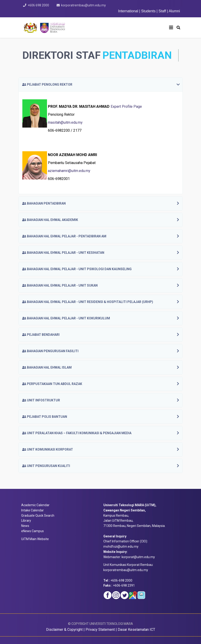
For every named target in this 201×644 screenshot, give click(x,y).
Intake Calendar (33, 510)
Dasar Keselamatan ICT (136, 630)
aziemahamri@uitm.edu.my (69, 171)
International (129, 11)
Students (148, 11)
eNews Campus (33, 531)
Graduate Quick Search (38, 516)
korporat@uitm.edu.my (138, 557)
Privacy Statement (100, 630)
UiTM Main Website (35, 539)
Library (26, 521)
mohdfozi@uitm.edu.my (121, 547)
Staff (162, 11)
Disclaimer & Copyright (64, 630)
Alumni (174, 11)
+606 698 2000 (38, 5)
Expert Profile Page (126, 106)
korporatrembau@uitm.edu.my (84, 5)
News (25, 526)
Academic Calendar (35, 505)
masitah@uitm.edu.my (65, 122)
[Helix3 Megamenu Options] (171, 28)
